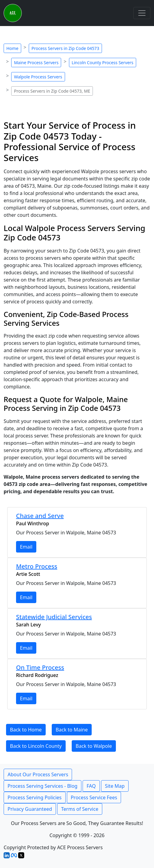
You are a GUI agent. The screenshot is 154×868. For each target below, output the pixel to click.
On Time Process (40, 667)
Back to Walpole (94, 746)
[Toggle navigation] (142, 13)
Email (26, 547)
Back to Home (26, 730)
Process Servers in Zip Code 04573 (65, 48)
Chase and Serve (40, 516)
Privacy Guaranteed (30, 809)
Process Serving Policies (35, 797)
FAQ (91, 786)
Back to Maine (72, 730)
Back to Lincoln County (36, 746)
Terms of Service (80, 809)
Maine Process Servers (36, 63)
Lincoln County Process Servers (103, 63)
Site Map (115, 786)
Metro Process (37, 566)
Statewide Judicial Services (54, 617)
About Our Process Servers (38, 774)
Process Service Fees (94, 797)
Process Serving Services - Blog (43, 786)
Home (12, 48)
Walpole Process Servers (38, 77)
